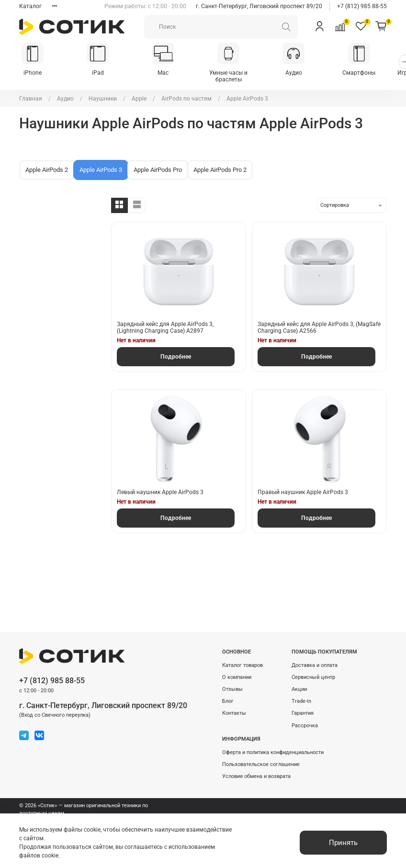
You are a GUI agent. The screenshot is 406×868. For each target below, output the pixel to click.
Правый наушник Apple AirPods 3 (303, 486)
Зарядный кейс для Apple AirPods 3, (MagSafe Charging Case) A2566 (319, 322)
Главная (31, 93)
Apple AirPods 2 (47, 164)
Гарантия (303, 713)
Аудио (304, 74)
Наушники (103, 93)
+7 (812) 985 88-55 (362, 6)
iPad (101, 74)
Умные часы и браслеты (237, 74)
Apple (139, 93)
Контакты (234, 713)
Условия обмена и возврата (256, 776)
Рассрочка (305, 726)
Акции (299, 689)
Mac (169, 74)
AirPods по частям (186, 93)
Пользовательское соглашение (261, 764)
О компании (237, 677)
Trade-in (301, 701)
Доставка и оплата (315, 665)
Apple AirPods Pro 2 (220, 164)
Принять (343, 843)
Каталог (30, 6)
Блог (228, 701)
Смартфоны (372, 74)
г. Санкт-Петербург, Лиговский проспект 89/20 (259, 6)
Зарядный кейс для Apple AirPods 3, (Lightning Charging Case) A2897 (165, 322)
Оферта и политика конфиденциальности (273, 752)
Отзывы (232, 689)
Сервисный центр (313, 677)
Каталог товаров (242, 665)
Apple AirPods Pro (158, 164)
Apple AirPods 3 (101, 164)
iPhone (34, 74)
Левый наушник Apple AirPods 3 (160, 486)
